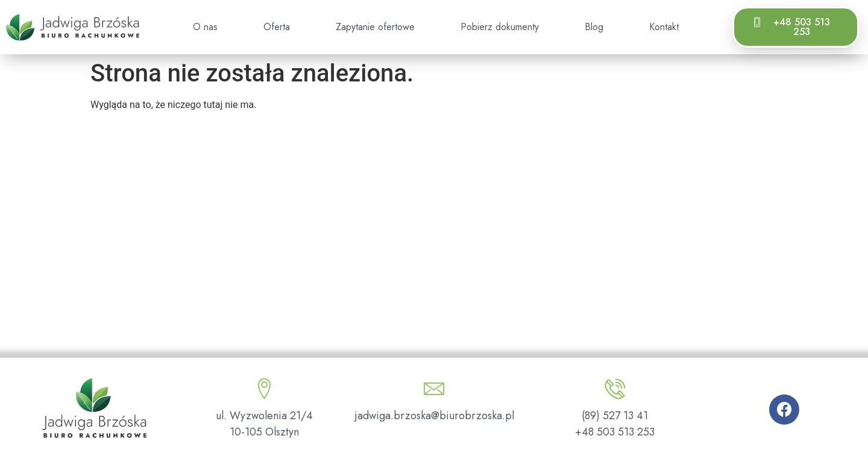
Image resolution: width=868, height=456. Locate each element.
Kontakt (664, 27)
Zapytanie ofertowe (375, 27)
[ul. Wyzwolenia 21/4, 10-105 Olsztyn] (434, 247)
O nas (205, 27)
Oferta (277, 27)
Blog (594, 27)
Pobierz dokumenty (500, 27)
